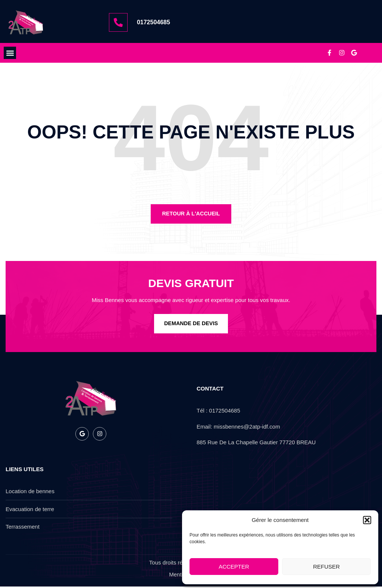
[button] (367, 520)
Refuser (326, 567)
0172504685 (154, 22)
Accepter (234, 567)
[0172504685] (118, 22)
